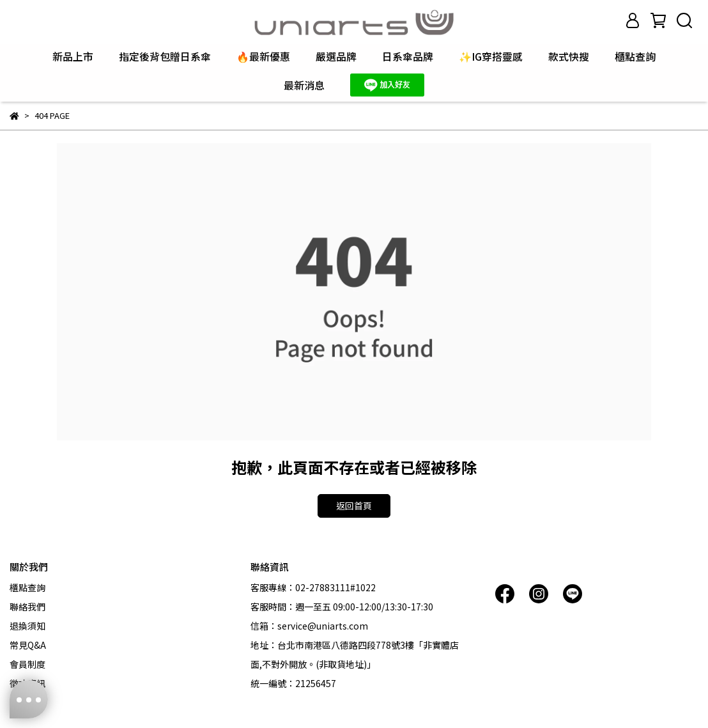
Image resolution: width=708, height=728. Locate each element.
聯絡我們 (27, 607)
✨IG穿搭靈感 (491, 56)
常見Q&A (28, 645)
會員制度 (27, 664)
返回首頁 (354, 506)
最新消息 (304, 85)
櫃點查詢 (635, 56)
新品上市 (73, 56)
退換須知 (27, 626)
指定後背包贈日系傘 (165, 56)
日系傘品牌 (408, 56)
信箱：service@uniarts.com (309, 626)
